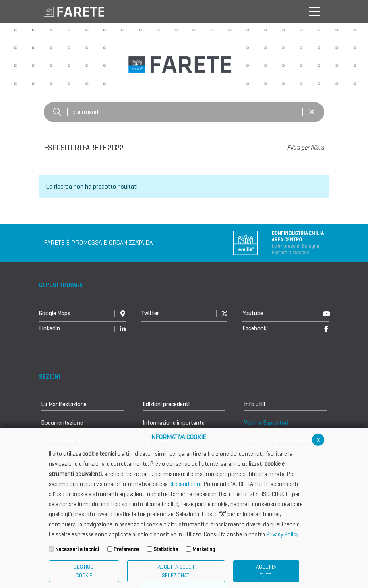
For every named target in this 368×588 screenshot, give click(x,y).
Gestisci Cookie (84, 571)
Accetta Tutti (266, 571)
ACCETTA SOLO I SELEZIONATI (176, 571)
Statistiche (166, 549)
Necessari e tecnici (77, 549)
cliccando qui (185, 484)
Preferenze (126, 549)
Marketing (204, 549)
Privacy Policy (282, 534)
